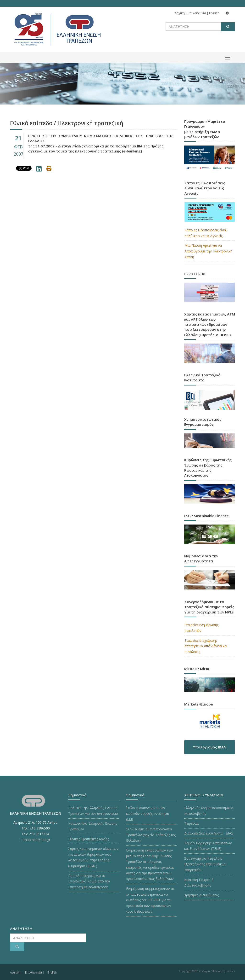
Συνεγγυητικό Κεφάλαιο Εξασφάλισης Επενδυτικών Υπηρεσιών (205, 864)
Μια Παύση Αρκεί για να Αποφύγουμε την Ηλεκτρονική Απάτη (208, 251)
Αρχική (180, 13)
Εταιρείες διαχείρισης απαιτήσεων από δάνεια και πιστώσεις (206, 646)
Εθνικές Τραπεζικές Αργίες (89, 839)
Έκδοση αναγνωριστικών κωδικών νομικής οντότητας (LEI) (148, 814)
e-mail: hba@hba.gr (35, 840)
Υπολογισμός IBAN (210, 747)
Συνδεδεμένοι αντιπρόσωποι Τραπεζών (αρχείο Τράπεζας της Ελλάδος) (151, 835)
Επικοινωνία (197, 13)
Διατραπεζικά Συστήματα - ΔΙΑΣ (209, 833)
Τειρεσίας (192, 823)
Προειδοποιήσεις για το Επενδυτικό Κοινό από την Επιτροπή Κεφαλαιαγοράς (89, 881)
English (214, 13)
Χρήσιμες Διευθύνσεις (201, 895)
